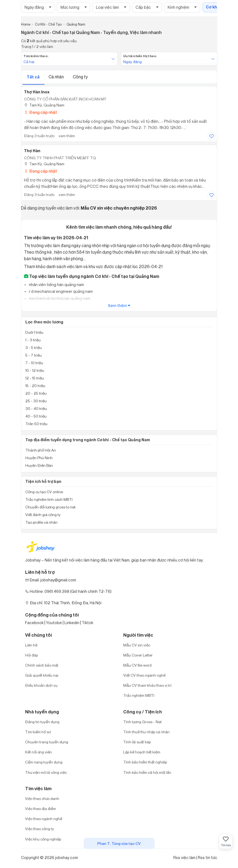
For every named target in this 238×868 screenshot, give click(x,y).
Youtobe (54, 623)
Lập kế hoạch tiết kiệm (142, 752)
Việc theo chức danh (42, 798)
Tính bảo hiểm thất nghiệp (145, 762)
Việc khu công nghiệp (43, 839)
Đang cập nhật (40, 112)
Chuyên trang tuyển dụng (47, 742)
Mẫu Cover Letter (138, 655)
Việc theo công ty (40, 829)
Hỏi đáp (31, 655)
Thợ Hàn (32, 151)
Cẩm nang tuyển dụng (44, 762)
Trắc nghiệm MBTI (139, 695)
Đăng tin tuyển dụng (42, 722)
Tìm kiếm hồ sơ (38, 732)
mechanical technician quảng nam (59, 298)
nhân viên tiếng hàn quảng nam (56, 285)
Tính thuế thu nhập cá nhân (146, 732)
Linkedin (72, 623)
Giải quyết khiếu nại (42, 675)
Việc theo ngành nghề (44, 819)
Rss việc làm (184, 858)
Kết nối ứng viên (38, 752)
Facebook (34, 623)
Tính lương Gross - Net (142, 722)
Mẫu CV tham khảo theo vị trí (147, 685)
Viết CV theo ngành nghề (144, 675)
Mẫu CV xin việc (137, 645)
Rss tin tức (208, 858)
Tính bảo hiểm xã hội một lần (147, 772)
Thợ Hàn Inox (37, 92)
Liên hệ (31, 645)
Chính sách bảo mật (42, 665)
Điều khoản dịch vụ (41, 685)
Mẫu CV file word (137, 665)
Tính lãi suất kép (137, 742)
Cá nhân (57, 77)
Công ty (80, 77)
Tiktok (88, 623)
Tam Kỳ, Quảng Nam (44, 105)
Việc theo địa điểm (40, 809)
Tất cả (34, 77)
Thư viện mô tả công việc (46, 772)
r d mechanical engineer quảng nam (60, 291)
